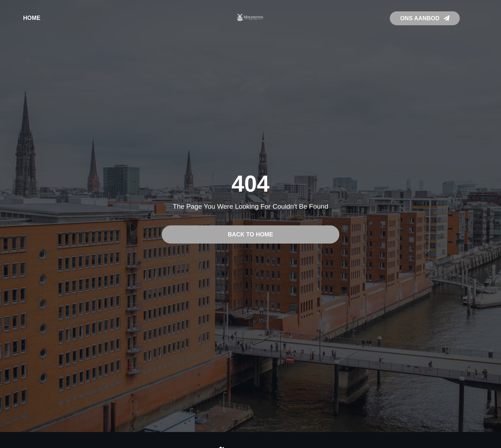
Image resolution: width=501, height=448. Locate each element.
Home (32, 18)
